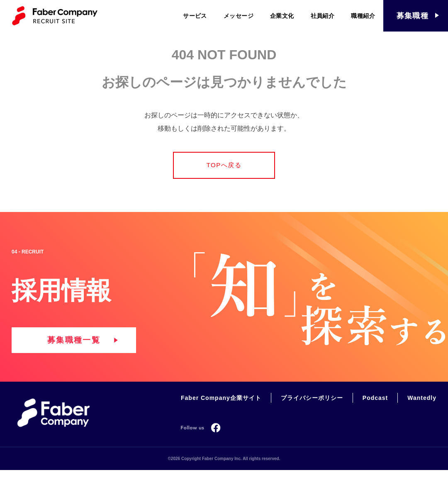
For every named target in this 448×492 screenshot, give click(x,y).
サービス (195, 16)
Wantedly (422, 414)
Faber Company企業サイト (221, 414)
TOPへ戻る (224, 167)
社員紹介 (323, 16)
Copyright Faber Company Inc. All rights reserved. (231, 474)
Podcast (375, 414)
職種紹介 (363, 16)
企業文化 (282, 16)
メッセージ (239, 16)
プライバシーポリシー (312, 414)
